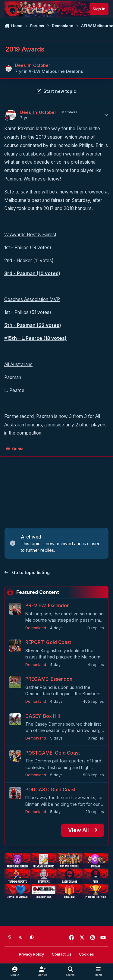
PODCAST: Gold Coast (50, 790)
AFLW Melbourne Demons (56, 71)
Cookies (86, 954)
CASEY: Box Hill (43, 716)
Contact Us (62, 954)
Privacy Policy (31, 954)
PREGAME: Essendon (49, 679)
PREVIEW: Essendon (47, 606)
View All (83, 830)
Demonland (36, 628)
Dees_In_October (33, 65)
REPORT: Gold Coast (48, 643)
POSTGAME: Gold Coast (53, 753)
